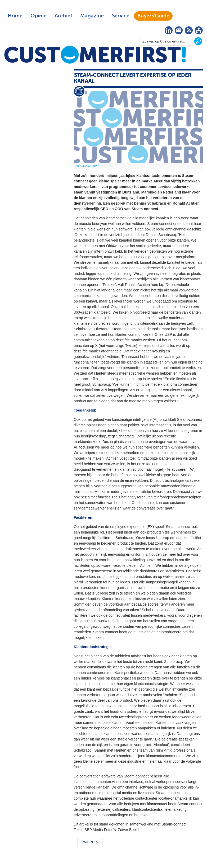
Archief (63, 16)
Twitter (87, 842)
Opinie (39, 16)
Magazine (92, 16)
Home (15, 16)
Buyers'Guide (153, 16)
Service (121, 16)
